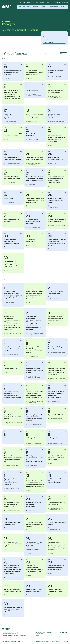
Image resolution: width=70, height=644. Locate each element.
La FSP (63, 7)
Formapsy (8, 21)
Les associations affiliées (27, 3)
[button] (56, 3)
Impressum (65, 642)
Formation (44, 7)
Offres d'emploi (40, 3)
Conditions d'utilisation (56, 642)
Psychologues (26, 7)
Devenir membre (54, 7)
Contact (48, 3)
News (19, 7)
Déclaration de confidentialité (43, 642)
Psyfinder (35, 7)
